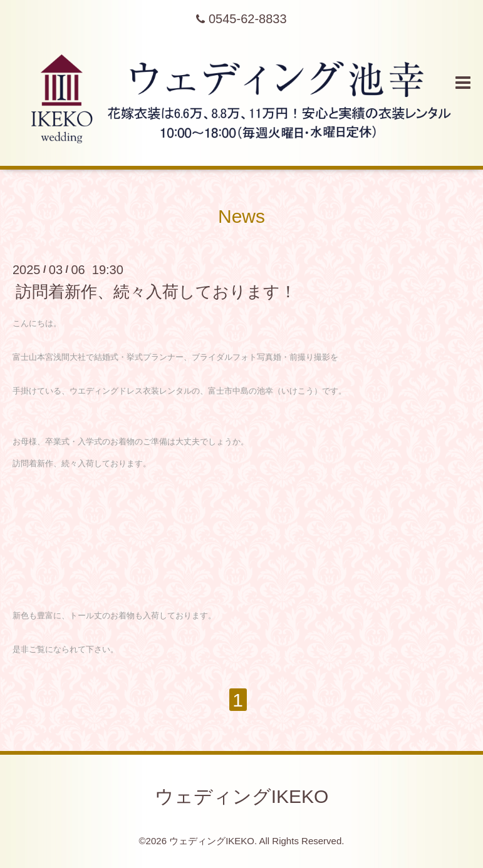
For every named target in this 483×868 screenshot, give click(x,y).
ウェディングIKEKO (242, 796)
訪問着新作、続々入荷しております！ (156, 292)
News (241, 216)
